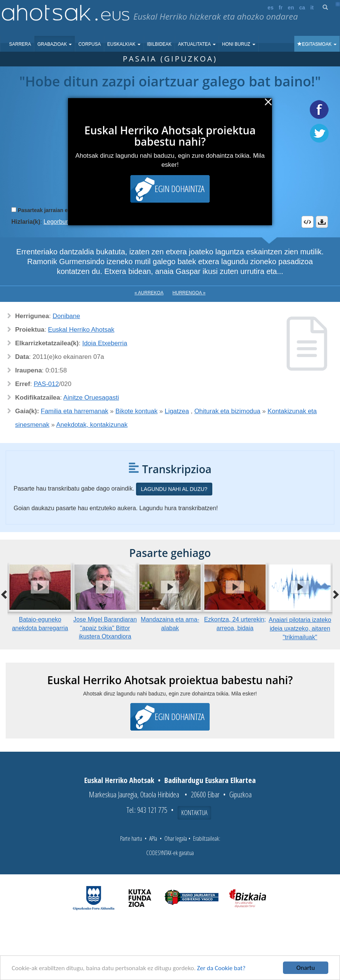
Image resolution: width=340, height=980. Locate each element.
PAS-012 (46, 384)
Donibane (66, 316)
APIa (153, 838)
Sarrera (20, 44)
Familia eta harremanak (75, 411)
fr (281, 8)
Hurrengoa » (189, 293)
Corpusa (89, 44)
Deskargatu (322, 222)
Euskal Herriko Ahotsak (81, 330)
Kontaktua (194, 812)
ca (302, 8)
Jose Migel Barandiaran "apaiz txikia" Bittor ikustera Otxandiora (105, 628)
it (312, 8)
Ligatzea (177, 411)
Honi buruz (239, 44)
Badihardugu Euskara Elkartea (210, 780)
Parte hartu (131, 838)
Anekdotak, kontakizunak (92, 425)
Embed (308, 222)
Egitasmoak (317, 44)
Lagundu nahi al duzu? (174, 489)
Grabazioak (55, 44)
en (291, 8)
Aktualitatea (197, 44)
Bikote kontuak (137, 411)
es (270, 8)
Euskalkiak (124, 44)
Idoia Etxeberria (105, 343)
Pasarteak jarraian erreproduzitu (58, 210)
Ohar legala (176, 838)
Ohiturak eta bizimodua (227, 411)
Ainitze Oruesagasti (91, 398)
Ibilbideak (159, 44)
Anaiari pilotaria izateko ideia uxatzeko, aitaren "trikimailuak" (300, 628)
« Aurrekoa (149, 293)
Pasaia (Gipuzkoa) (170, 59)
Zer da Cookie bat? (221, 968)
